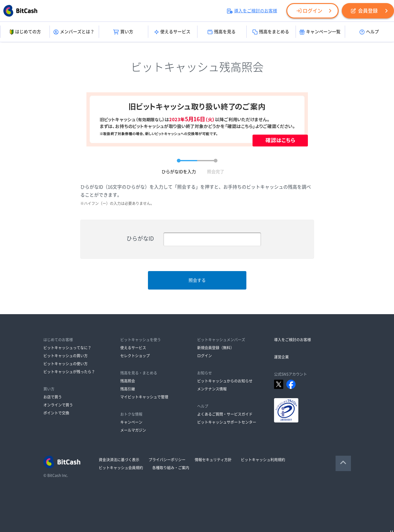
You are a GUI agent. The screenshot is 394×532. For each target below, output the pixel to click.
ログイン (309, 11)
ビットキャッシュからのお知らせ (225, 381)
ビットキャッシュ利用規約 (263, 460)
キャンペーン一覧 (320, 32)
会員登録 (364, 11)
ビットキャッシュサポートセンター (227, 422)
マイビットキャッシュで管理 (144, 397)
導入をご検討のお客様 (252, 11)
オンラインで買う (58, 405)
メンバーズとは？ (74, 32)
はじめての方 (25, 32)
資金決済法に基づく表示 (119, 460)
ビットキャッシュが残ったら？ (69, 372)
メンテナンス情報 (212, 389)
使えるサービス (172, 32)
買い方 (123, 32)
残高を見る (222, 32)
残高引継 (128, 389)
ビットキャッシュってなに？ (67, 348)
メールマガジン (133, 430)
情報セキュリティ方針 (213, 460)
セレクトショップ (135, 356)
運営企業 (281, 357)
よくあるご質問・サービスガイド (225, 414)
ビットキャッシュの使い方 (66, 364)
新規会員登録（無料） (216, 348)
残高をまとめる (271, 32)
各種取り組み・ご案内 (171, 468)
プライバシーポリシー (167, 460)
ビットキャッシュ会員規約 (121, 468)
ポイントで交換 (56, 413)
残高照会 (128, 381)
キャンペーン (131, 422)
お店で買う (53, 397)
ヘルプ (369, 32)
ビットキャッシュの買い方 (66, 356)
